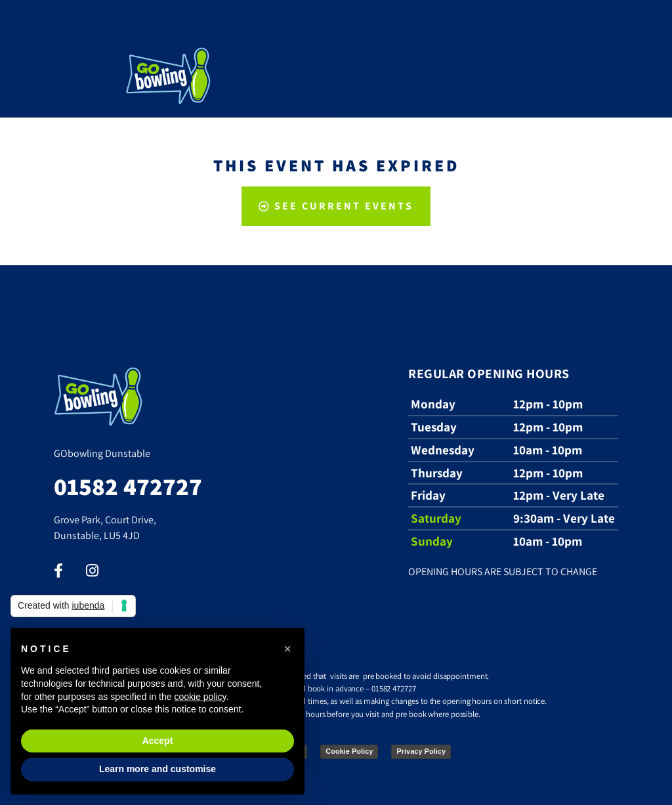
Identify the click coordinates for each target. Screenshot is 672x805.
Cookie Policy (349, 751)
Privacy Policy (421, 751)
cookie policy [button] (200, 697)
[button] (287, 649)
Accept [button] (158, 741)
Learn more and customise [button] (157, 769)
